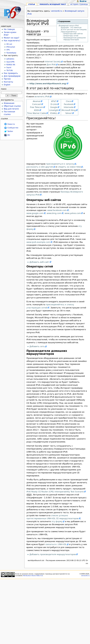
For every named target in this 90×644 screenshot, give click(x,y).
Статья (32, 4)
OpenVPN (10, 62)
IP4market (11, 47)
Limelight (54, 110)
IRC (9, 135)
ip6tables (10, 59)
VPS (8, 50)
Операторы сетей (71, 36)
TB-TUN (10, 71)
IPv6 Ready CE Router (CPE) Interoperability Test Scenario (55, 492)
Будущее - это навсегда (71, 28)
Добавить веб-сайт (39, 262)
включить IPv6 (42, 97)
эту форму (57, 521)
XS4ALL (54, 113)
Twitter (10, 131)
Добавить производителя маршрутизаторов (53, 554)
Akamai (36, 101)
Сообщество (13, 128)
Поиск (4, 89)
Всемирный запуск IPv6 (69, 26)
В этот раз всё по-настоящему (74, 30)
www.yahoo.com (73, 213)
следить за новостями (69, 167)
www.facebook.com (57, 210)
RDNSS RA (11, 65)
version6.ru (57, 11)
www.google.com (35, 213)
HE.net (9, 44)
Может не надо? (11, 38)
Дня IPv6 (51, 65)
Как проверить (11, 73)
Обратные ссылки (12, 106)
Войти (83, 1)
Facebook (69, 104)
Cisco (69, 101)
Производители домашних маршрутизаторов (75, 39)
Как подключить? (12, 41)
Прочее (7, 79)
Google (54, 107)
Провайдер (11, 53)
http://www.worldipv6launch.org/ (48, 84)
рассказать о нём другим (40, 167)
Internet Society (53, 62)
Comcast (36, 104)
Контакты (8, 82)
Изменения (9, 103)
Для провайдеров (12, 76)
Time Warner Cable (37, 113)
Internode (69, 107)
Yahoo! (69, 113)
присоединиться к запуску (60, 164)
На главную (9, 29)
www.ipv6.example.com (38, 242)
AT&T (54, 101)
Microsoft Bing (69, 110)
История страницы (79, 4)
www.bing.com (54, 213)
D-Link (54, 104)
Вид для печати (11, 109)
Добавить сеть (37, 346)
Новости (11, 124)
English (7, 85)
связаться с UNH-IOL (56, 544)
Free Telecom (37, 107)
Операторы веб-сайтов (73, 34)
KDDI (37, 110)
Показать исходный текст (53, 4)
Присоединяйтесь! (69, 32)
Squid (9, 68)
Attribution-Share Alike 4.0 (33, 576)
